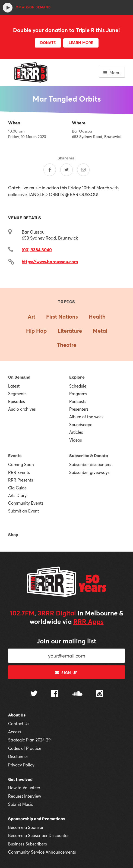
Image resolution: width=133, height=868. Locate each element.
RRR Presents (21, 480)
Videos (76, 440)
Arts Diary (17, 495)
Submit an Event (23, 511)
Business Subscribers (28, 844)
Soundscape (81, 424)
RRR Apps (88, 621)
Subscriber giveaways (89, 472)
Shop (13, 535)
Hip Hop (36, 331)
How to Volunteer (24, 788)
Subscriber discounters (90, 464)
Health (97, 317)
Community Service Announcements (42, 852)
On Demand (19, 377)
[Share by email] (83, 170)
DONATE (48, 43)
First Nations (62, 317)
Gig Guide (17, 488)
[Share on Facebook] (50, 170)
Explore (77, 377)
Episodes (17, 401)
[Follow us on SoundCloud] (77, 694)
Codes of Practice (25, 748)
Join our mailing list (66, 641)
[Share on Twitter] (66, 170)
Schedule (78, 386)
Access (15, 732)
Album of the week (86, 417)
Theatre (66, 345)
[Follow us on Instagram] (100, 694)
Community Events (26, 503)
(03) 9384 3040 (37, 249)
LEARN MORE (81, 43)
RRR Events (19, 472)
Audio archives (22, 409)
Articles (76, 432)
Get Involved (20, 779)
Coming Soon (21, 464)
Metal (100, 331)
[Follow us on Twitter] (34, 694)
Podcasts (78, 401)
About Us (17, 715)
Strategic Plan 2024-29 (29, 740)
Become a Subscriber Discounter (38, 835)
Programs (78, 394)
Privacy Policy (21, 765)
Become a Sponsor (26, 827)
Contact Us (19, 724)
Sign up (66, 673)
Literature (70, 331)
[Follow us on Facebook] (55, 694)
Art (31, 317)
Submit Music (21, 804)
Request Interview (25, 796)
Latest (14, 386)
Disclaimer (18, 756)
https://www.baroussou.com (50, 261)
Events (15, 456)
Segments (17, 394)
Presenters (79, 409)
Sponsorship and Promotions (37, 819)
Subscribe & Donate (89, 456)
